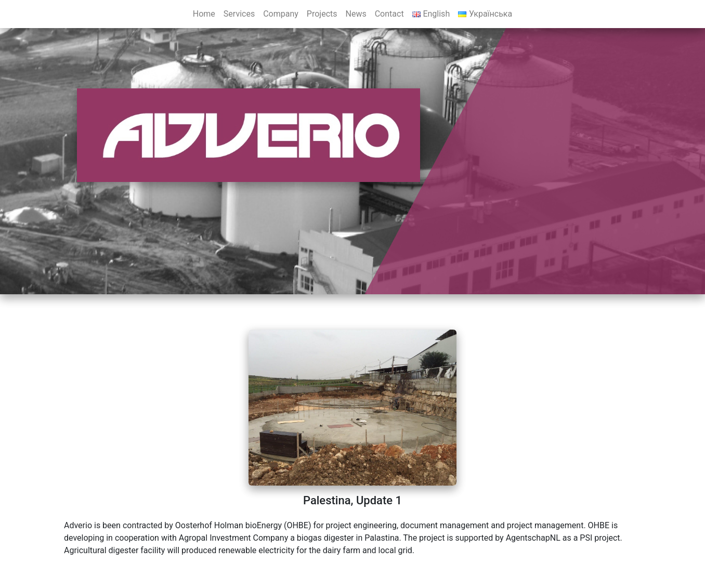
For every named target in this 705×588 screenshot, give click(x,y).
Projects (322, 14)
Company (281, 14)
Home (204, 14)
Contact (389, 14)
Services (239, 14)
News (356, 14)
